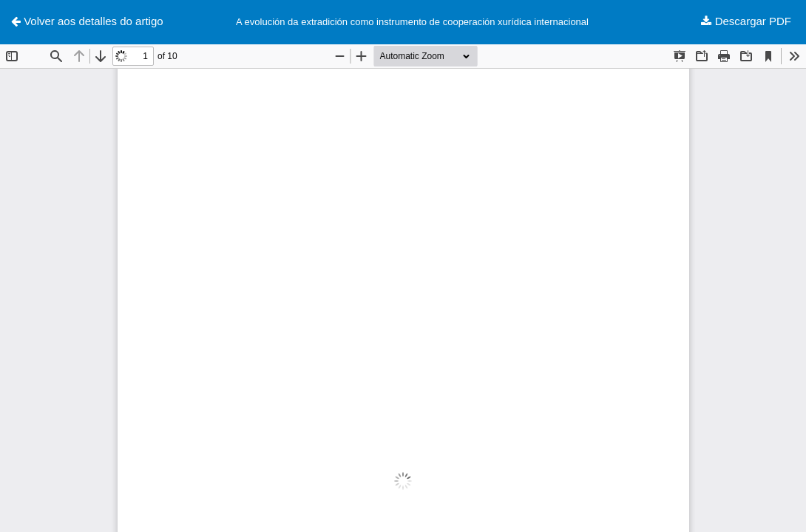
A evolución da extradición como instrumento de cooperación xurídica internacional (412, 22)
